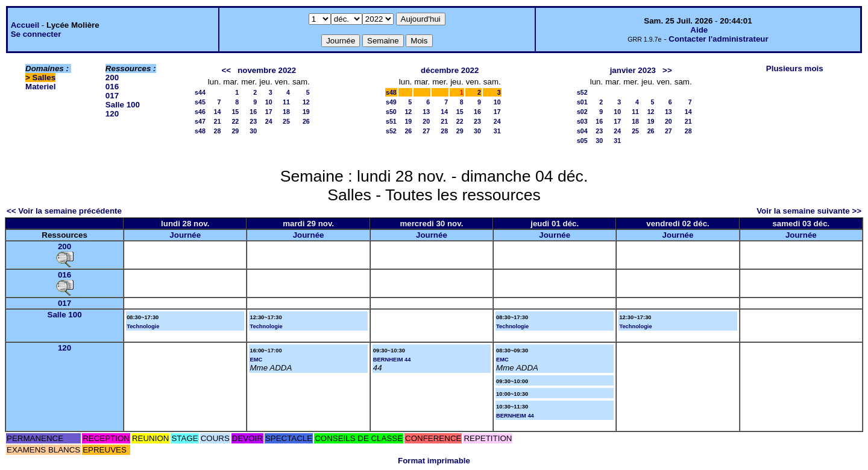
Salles (44, 78)
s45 (200, 102)
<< (226, 70)
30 (253, 131)
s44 (200, 92)
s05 (582, 141)
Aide (699, 30)
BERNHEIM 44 (392, 360)
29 (235, 131)
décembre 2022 (450, 70)
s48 (200, 131)
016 (112, 87)
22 (235, 121)
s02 (582, 112)
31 (497, 131)
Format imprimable (434, 461)
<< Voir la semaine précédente (64, 211)
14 (218, 112)
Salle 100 (123, 105)
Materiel (40, 87)
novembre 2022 (267, 70)
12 (306, 102)
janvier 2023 (633, 70)
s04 (582, 131)
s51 (391, 121)
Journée (185, 235)
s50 (391, 112)
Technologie (143, 326)
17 (269, 112)
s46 (200, 112)
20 (426, 121)
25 (286, 121)
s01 (582, 102)
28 (218, 131)
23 (253, 121)
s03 (582, 121)
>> (667, 70)
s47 (200, 121)
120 (112, 114)
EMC (256, 360)
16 (253, 112)
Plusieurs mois (795, 68)
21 (218, 121)
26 (306, 121)
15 (235, 112)
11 (286, 102)
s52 (391, 131)
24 (269, 121)
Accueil (25, 25)
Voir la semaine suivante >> (809, 211)
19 (306, 112)
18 (286, 112)
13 (426, 112)
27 (426, 131)
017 (112, 96)
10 (269, 102)
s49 (391, 102)
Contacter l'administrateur (718, 39)
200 (112, 78)
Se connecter (36, 34)
